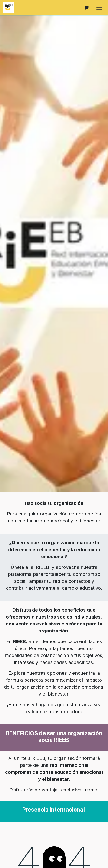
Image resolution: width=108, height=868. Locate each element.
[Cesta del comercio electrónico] (86, 7)
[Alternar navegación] (99, 7)
